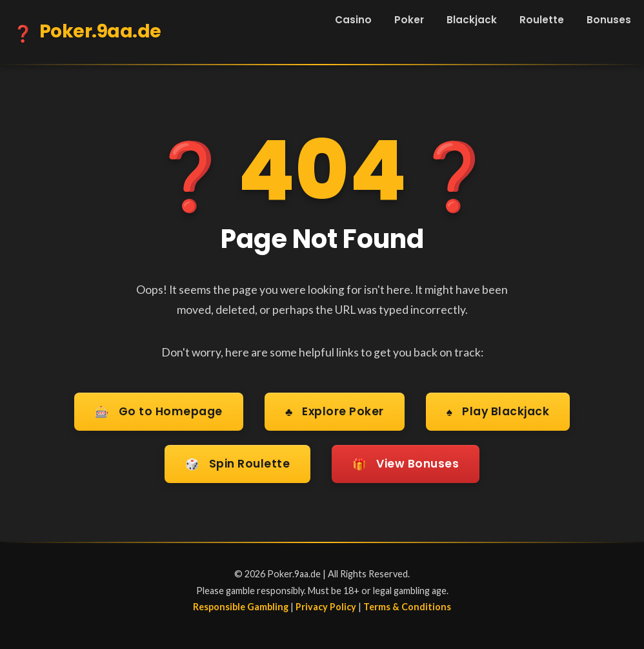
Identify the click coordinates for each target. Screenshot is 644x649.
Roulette (542, 20)
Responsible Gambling (241, 604)
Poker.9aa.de (87, 34)
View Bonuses (407, 463)
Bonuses (609, 20)
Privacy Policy (326, 604)
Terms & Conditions (407, 604)
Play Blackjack (498, 412)
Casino (353, 20)
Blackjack (472, 20)
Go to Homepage (158, 412)
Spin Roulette (236, 463)
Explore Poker (334, 412)
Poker (409, 20)
